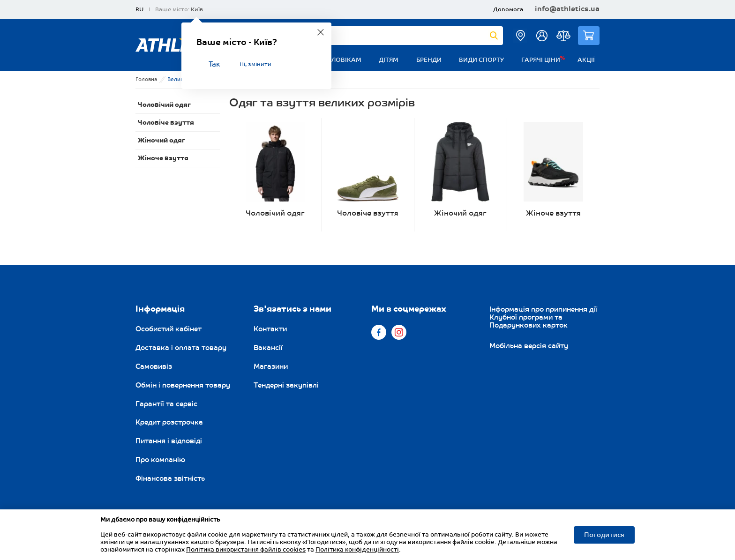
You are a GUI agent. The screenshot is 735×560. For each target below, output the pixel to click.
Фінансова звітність (170, 478)
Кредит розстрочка (169, 422)
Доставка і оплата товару (181, 348)
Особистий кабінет (169, 329)
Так (214, 64)
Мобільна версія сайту (529, 346)
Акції (586, 60)
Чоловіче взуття (166, 123)
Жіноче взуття (163, 158)
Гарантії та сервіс (166, 404)
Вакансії (268, 348)
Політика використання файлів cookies (246, 550)
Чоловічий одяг (164, 105)
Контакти (270, 329)
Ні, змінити (255, 64)
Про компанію (160, 460)
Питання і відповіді (169, 441)
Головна (146, 79)
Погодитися (604, 535)
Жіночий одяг (161, 140)
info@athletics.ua (567, 9)
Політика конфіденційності (357, 550)
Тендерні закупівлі (286, 385)
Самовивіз (154, 366)
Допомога (508, 10)
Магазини (271, 366)
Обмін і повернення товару (183, 385)
